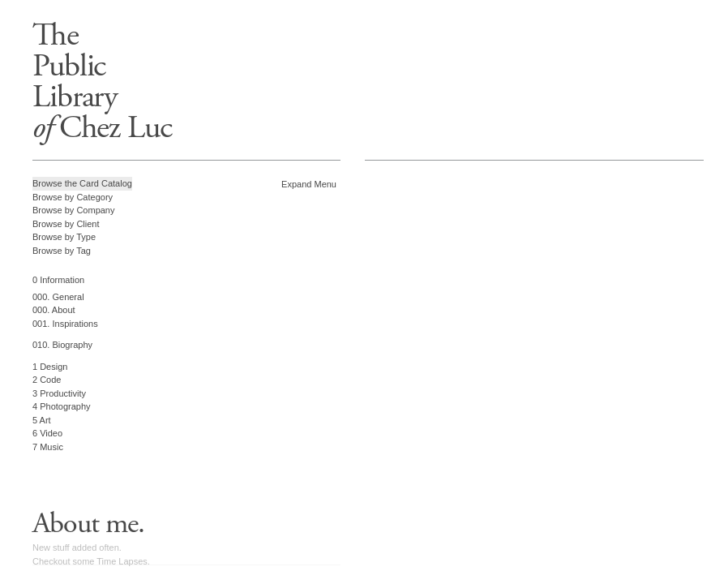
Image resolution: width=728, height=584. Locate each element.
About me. (88, 524)
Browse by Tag (62, 251)
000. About (54, 310)
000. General (58, 297)
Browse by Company (74, 210)
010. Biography (62, 345)
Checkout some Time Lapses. (91, 561)
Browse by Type (64, 237)
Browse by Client (66, 224)
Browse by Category (73, 197)
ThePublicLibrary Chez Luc (102, 82)
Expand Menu (309, 184)
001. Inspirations (65, 324)
